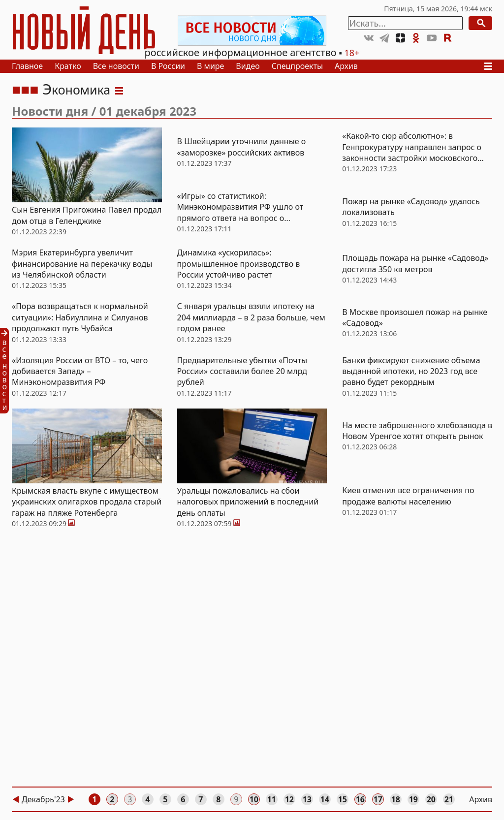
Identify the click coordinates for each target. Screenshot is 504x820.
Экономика (76, 90)
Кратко (68, 66)
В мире (210, 66)
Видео (248, 66)
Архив (346, 66)
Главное (27, 66)
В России (168, 66)
